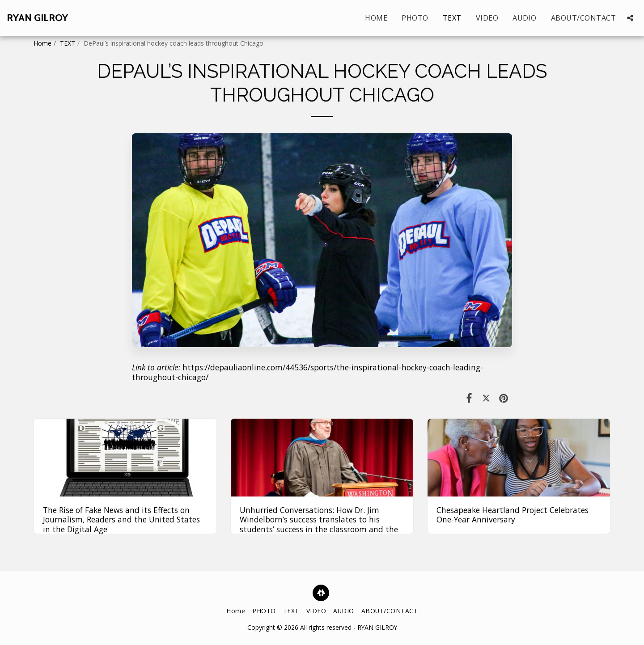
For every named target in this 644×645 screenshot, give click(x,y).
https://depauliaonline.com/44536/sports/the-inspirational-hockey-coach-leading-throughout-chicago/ (307, 372)
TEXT (68, 43)
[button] (630, 18)
